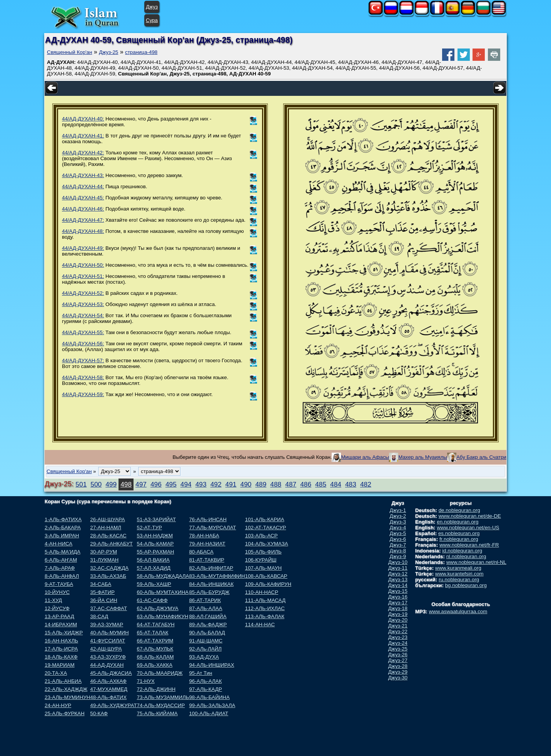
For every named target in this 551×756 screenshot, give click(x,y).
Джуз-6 (398, 539)
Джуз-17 (398, 603)
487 (291, 484)
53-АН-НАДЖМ (155, 536)
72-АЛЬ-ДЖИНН (156, 689)
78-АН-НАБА (204, 536)
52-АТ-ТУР (149, 528)
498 (126, 484)
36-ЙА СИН (104, 600)
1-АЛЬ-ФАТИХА (63, 519)
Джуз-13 (398, 580)
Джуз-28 (398, 666)
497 (141, 484)
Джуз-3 (398, 522)
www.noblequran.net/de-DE (470, 516)
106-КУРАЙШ (261, 560)
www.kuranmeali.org (458, 568)
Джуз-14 (398, 585)
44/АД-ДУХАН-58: (83, 377)
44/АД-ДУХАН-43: (83, 175)
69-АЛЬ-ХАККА (155, 665)
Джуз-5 (398, 533)
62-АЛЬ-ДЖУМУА (158, 608)
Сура (152, 20)
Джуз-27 (398, 660)
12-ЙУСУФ (57, 608)
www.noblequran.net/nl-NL (476, 562)
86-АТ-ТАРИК (205, 600)
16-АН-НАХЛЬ (61, 641)
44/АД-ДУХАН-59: (83, 394)
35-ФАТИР (102, 592)
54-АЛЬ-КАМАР (155, 544)
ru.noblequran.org (459, 580)
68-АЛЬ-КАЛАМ (155, 657)
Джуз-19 (398, 614)
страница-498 (141, 52)
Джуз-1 (398, 510)
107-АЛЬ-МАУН (263, 568)
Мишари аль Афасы (365, 457)
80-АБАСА (201, 552)
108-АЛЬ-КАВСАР (266, 576)
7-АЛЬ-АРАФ (60, 568)
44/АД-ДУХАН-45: (83, 198)
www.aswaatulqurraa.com (458, 611)
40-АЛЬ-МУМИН (109, 633)
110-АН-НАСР (262, 592)
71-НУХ (146, 681)
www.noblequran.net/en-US (468, 528)
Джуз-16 (398, 597)
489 (261, 484)
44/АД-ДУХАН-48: (83, 231)
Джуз (152, 7)
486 (306, 484)
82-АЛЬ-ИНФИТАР (211, 568)
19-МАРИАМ (60, 665)
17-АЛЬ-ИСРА (61, 649)
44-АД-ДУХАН (107, 665)
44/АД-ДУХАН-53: (83, 304)
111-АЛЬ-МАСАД (265, 600)
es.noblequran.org (459, 533)
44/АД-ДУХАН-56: (83, 344)
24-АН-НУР (58, 705)
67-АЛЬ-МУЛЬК (155, 649)
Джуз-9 (398, 556)
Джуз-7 (398, 545)
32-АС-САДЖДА (109, 568)
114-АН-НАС (260, 625)
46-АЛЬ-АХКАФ (108, 681)
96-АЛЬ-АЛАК (205, 681)
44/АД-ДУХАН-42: (83, 153)
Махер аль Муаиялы (423, 457)
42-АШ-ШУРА (106, 649)
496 (156, 484)
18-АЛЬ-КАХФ (61, 657)
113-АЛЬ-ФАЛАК (265, 616)
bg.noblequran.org (466, 585)
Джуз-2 (398, 516)
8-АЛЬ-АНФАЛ (62, 576)
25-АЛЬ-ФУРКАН (65, 713)
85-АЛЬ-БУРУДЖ (209, 592)
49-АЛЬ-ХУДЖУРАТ (113, 705)
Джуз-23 (398, 637)
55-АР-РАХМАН (156, 552)
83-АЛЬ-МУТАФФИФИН (217, 576)
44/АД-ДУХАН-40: (83, 119)
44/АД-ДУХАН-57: (83, 360)
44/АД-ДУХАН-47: (83, 220)
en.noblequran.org (457, 522)
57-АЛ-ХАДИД (154, 568)
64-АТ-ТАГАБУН (156, 625)
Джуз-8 (398, 551)
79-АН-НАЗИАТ (207, 544)
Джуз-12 (398, 574)
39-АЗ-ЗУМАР (107, 625)
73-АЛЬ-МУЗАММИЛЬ (163, 697)
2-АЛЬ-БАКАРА (63, 528)
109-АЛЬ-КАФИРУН (268, 584)
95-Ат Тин (200, 673)
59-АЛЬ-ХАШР (154, 584)
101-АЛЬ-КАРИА (265, 519)
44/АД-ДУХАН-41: (83, 136)
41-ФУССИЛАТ (108, 641)
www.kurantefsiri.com (459, 574)
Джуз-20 (398, 620)
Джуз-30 (398, 678)
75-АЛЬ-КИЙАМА (157, 713)
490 (246, 484)
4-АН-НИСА (58, 544)
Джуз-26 (398, 655)
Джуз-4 (398, 528)
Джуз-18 (398, 608)
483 (351, 484)
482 (366, 484)
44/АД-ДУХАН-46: (83, 209)
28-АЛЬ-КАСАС (108, 536)
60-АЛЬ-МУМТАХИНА (163, 592)
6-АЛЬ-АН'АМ (61, 560)
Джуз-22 (398, 631)
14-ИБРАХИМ (61, 625)
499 (111, 484)
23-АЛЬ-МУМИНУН (67, 697)
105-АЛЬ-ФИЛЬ (263, 552)
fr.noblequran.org (459, 539)
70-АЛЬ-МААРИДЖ (160, 673)
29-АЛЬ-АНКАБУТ (111, 544)
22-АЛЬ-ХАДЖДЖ (66, 689)
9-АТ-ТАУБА (59, 584)
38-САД (99, 616)
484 (336, 484)
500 (96, 484)
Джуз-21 (398, 626)
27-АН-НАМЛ (106, 528)
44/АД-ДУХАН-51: (83, 276)
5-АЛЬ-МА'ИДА (63, 552)
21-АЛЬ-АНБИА (63, 681)
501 (81, 484)
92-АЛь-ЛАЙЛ (205, 649)
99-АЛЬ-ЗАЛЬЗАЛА (212, 705)
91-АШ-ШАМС (206, 641)
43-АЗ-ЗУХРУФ (108, 657)
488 (276, 484)
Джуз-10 (398, 562)
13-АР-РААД (59, 616)
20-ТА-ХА (56, 673)
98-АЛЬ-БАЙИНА (209, 697)
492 (216, 484)
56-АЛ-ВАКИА (153, 560)
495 (171, 484)
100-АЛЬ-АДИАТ (209, 713)
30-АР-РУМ (104, 552)
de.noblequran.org (459, 510)
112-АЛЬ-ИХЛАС (265, 608)
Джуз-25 (109, 52)
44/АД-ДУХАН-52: (83, 293)
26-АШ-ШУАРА (107, 519)
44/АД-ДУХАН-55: (83, 332)
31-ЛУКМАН (104, 560)
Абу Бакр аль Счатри (481, 457)
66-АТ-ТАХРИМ (155, 641)
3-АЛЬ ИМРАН (62, 536)
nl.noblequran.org (466, 556)
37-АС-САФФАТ (109, 608)
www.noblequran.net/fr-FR (469, 545)
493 (201, 484)
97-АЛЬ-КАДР (205, 689)
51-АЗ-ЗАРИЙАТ (156, 519)
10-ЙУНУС (57, 592)
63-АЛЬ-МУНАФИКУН (163, 616)
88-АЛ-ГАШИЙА (208, 616)
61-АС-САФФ (152, 600)
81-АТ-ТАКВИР (206, 560)
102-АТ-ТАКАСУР (266, 528)
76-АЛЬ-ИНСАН (208, 519)
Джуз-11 (398, 568)
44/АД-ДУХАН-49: (83, 248)
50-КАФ (99, 713)
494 (186, 484)
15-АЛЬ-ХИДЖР (64, 633)
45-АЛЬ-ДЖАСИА (111, 673)
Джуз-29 (398, 672)
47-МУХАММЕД (109, 689)
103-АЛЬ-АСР (261, 536)
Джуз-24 (398, 643)
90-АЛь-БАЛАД (207, 633)
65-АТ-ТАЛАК (153, 633)
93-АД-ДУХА (204, 657)
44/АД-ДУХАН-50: (83, 265)
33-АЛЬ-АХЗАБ (108, 576)
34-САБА (101, 584)
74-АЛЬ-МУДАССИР (161, 705)
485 (321, 484)
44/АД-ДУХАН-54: (83, 315)
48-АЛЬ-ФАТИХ (108, 697)
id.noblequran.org (462, 551)
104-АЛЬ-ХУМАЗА (267, 544)
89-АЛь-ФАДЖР (208, 625)
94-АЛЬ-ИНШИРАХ (211, 665)
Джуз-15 (398, 591)
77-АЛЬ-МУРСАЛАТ (212, 528)
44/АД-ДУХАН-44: (83, 186)
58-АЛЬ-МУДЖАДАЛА (163, 576)
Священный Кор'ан (69, 52)
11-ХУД (53, 600)
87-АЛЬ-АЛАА (205, 608)
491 (231, 484)
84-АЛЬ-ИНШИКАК (211, 584)
